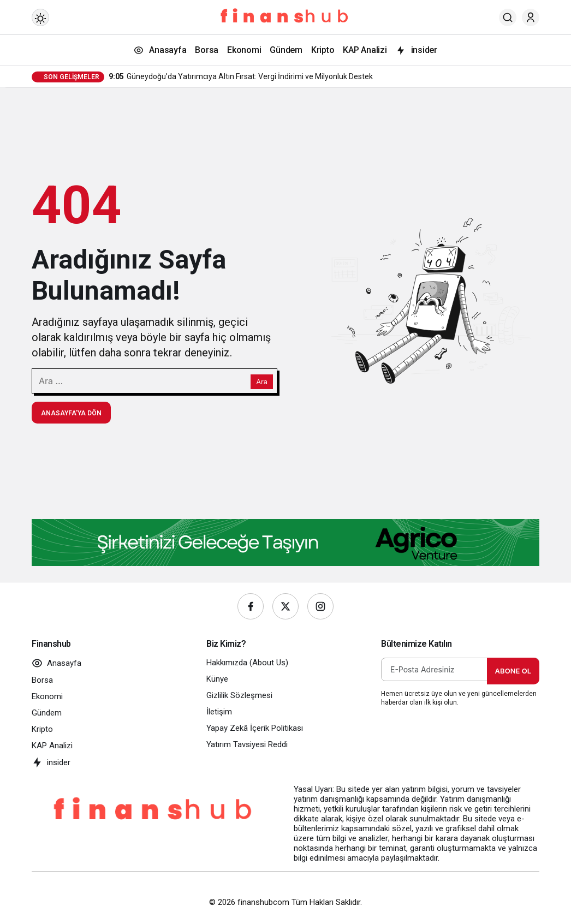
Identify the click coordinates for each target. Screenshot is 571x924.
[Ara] (508, 17)
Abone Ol (513, 671)
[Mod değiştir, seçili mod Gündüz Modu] (40, 17)
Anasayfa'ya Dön (71, 413)
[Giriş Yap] (531, 17)
